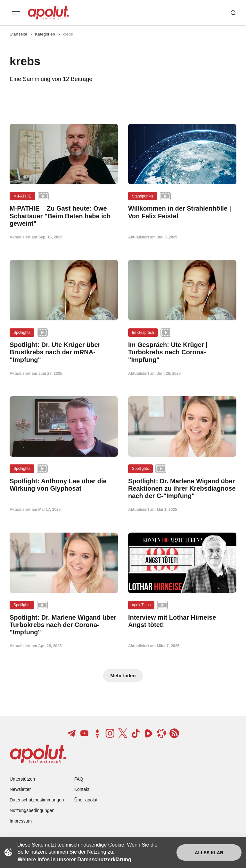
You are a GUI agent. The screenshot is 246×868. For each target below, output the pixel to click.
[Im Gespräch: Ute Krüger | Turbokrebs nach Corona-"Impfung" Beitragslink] (182, 352)
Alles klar (209, 853)
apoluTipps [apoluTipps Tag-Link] (141, 605)
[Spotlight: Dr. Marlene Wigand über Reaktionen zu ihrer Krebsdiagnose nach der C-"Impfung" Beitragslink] (182, 489)
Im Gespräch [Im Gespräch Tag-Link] (143, 333)
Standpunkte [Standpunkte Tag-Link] (143, 196)
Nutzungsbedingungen (32, 810)
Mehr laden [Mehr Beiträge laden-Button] (123, 675)
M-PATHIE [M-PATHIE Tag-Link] (22, 196)
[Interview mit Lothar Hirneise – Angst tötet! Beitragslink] (182, 621)
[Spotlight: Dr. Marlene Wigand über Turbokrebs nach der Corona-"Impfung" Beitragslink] (64, 625)
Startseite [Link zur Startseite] (18, 34)
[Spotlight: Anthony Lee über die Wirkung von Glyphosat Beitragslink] (64, 485)
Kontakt (82, 789)
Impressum (21, 821)
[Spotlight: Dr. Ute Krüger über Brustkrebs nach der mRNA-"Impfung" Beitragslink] (64, 352)
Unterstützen (22, 779)
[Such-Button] (233, 13)
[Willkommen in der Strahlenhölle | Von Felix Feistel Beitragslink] (182, 212)
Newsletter (20, 789)
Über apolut (86, 800)
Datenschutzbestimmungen (37, 800)
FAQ (79, 779)
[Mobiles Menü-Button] (16, 13)
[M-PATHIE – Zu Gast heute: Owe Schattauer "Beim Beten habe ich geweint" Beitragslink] (64, 216)
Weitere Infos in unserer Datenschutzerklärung (74, 860)
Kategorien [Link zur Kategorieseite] (45, 34)
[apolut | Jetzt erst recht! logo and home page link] (48, 13)
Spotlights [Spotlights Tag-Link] (22, 333)
